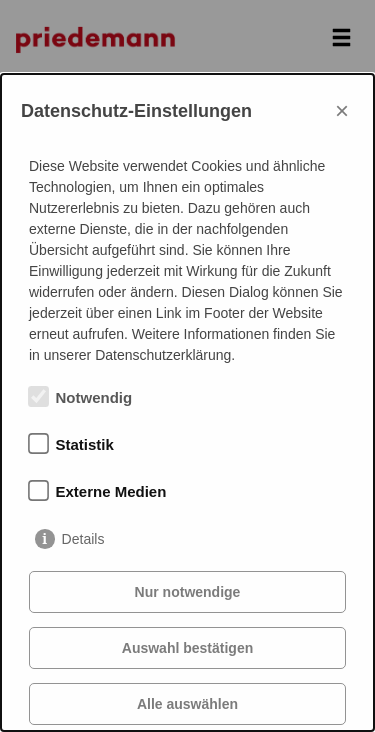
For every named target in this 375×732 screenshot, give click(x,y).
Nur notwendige (188, 592)
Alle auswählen (187, 704)
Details (83, 539)
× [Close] (342, 110)
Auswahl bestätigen (187, 648)
